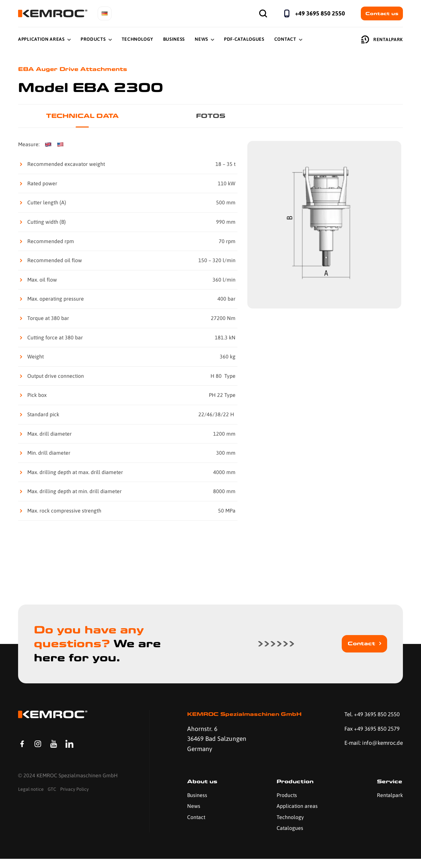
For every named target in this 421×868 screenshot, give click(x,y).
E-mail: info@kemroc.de (360, 751)
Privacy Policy (74, 804)
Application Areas (41, 39)
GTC (52, 804)
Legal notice (31, 804)
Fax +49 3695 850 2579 (369, 731)
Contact (285, 39)
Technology (137, 39)
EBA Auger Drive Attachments (80, 69)
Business (174, 39)
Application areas (294, 815)
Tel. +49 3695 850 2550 (369, 716)
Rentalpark (382, 39)
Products (93, 39)
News (201, 39)
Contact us (382, 13)
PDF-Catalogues (244, 39)
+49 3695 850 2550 (320, 13)
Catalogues (287, 837)
